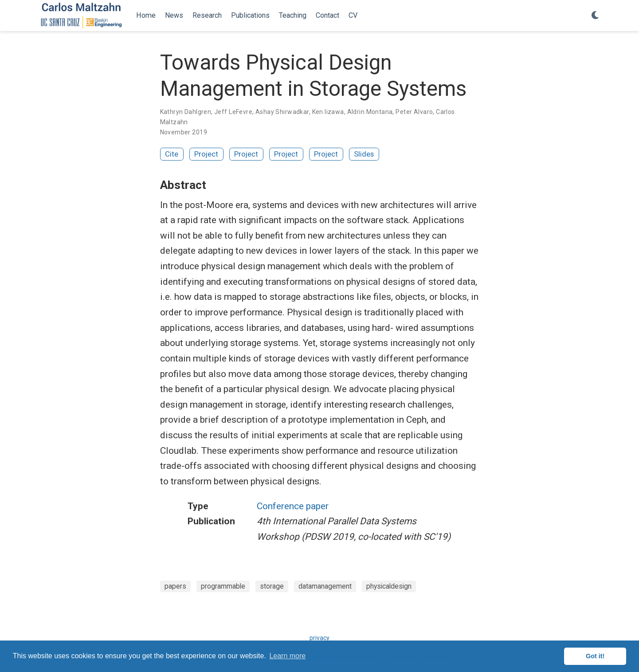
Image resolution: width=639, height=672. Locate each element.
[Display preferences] (595, 16)
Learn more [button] (287, 656)
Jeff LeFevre (233, 112)
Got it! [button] (595, 656)
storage (272, 586)
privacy (319, 638)
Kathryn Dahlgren (186, 112)
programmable (223, 586)
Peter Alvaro (414, 112)
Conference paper (293, 506)
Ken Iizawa (328, 112)
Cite (172, 154)
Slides (364, 154)
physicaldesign (389, 586)
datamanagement (325, 586)
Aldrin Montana (370, 112)
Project (206, 154)
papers (175, 586)
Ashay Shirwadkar (282, 112)
